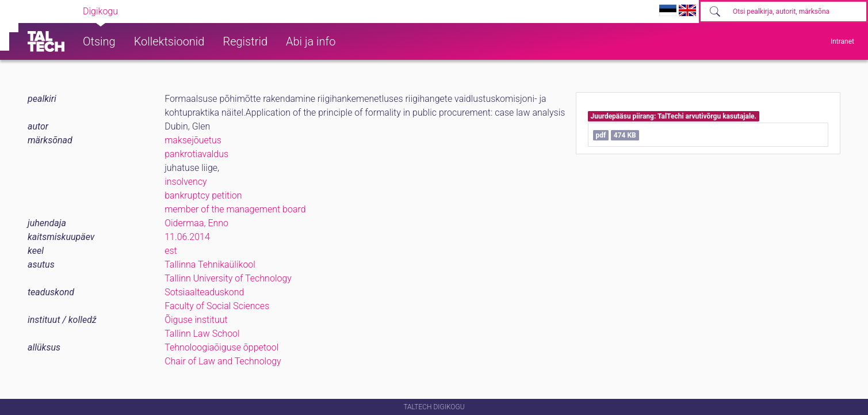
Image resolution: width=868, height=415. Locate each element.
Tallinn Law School (202, 334)
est (171, 251)
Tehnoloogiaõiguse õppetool (221, 347)
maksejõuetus (193, 140)
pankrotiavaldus (196, 154)
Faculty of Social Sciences (217, 306)
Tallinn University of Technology (228, 278)
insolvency (186, 182)
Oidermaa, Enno (196, 223)
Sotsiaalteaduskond (204, 292)
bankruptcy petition (203, 195)
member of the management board (235, 209)
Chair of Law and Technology (223, 361)
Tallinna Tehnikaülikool (210, 264)
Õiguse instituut (196, 320)
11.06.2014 (187, 237)
